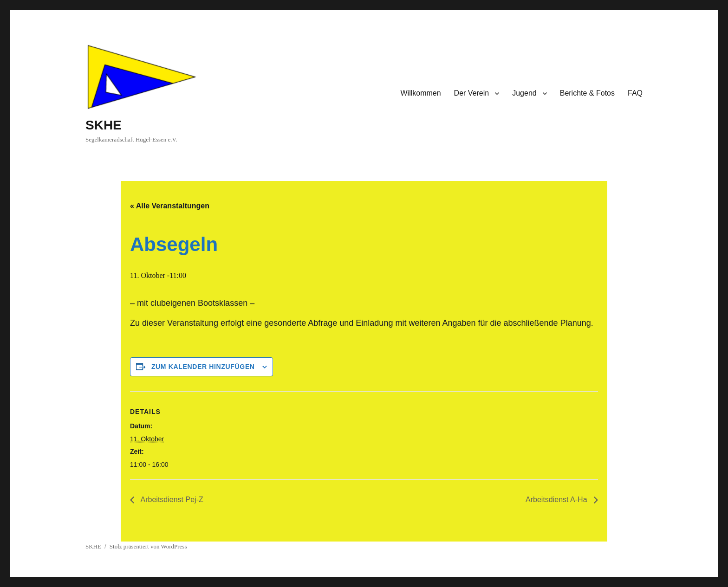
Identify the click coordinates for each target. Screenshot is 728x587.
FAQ (635, 93)
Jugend (524, 93)
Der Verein (472, 93)
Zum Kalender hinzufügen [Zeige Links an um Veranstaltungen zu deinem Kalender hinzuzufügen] (203, 367)
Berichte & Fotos (587, 93)
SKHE (104, 125)
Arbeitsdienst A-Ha (557, 500)
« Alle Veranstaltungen (170, 206)
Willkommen (420, 93)
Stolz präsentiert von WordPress (148, 546)
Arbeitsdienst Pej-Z (171, 500)
